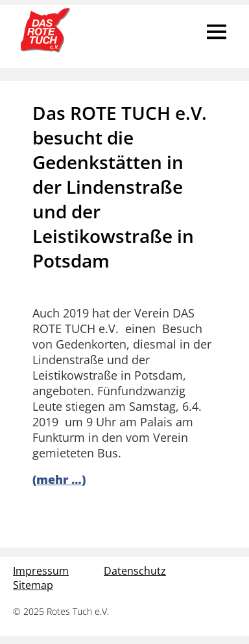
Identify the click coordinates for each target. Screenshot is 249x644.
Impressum (41, 571)
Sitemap (33, 585)
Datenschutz (135, 571)
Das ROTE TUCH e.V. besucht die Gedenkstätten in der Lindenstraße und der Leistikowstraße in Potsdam (120, 187)
